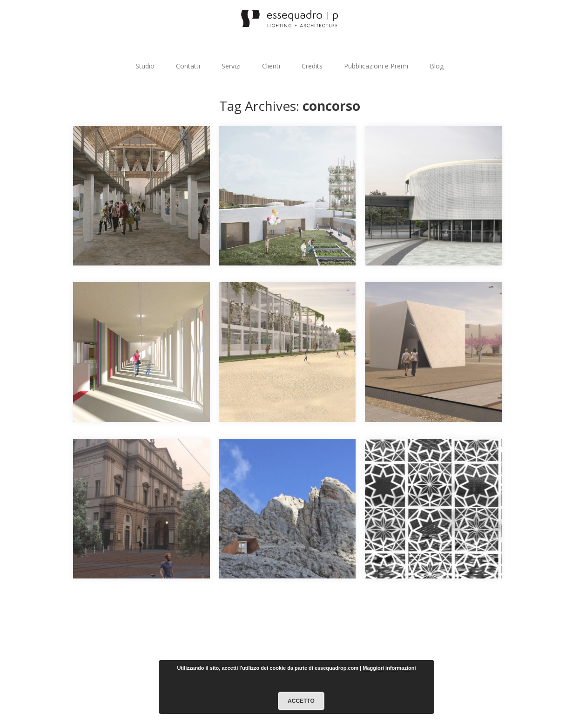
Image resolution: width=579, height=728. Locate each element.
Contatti (188, 66)
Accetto (301, 701)
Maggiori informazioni (389, 668)
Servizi (231, 66)
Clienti (271, 66)
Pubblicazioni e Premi (376, 66)
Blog (437, 66)
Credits (312, 66)
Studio (145, 66)
